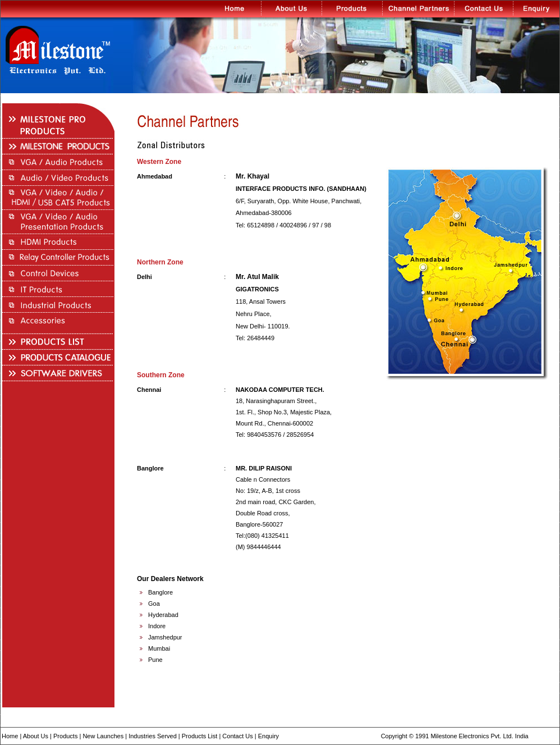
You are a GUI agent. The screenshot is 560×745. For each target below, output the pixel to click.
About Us (36, 736)
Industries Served (153, 736)
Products (65, 736)
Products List (200, 736)
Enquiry (268, 736)
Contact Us (237, 736)
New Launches (103, 736)
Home (10, 736)
